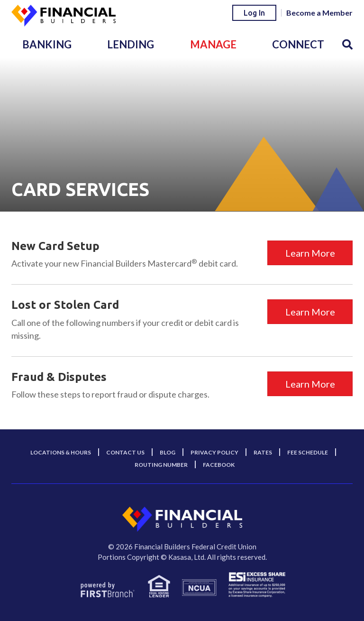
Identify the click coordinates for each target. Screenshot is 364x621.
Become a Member (319, 13)
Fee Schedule (308, 452)
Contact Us (125, 452)
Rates (263, 452)
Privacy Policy (214, 452)
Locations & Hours (61, 452)
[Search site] (347, 44)
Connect (298, 44)
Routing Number (161, 465)
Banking (47, 44)
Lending (131, 44)
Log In (254, 13)
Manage (213, 44)
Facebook (219, 465)
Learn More (310, 252)
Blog (168, 452)
